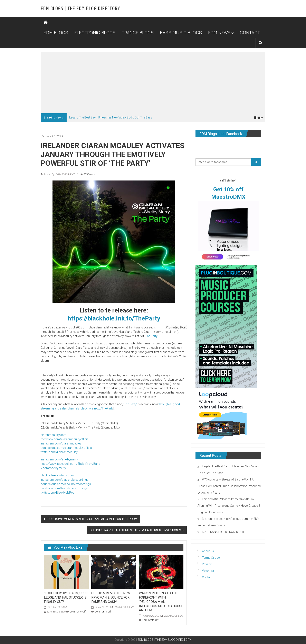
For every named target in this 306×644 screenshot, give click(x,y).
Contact (207, 577)
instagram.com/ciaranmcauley (61, 443)
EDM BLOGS (56, 33)
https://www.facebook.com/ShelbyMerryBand (70, 464)
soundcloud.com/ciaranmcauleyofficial (66, 448)
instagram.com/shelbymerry (59, 459)
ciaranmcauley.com (54, 435)
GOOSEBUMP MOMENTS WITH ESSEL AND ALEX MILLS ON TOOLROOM (92, 519)
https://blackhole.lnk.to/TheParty (114, 318)
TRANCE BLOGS (138, 33)
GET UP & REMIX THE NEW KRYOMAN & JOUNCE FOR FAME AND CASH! (111, 597)
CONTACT (250, 33)
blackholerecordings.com (57, 475)
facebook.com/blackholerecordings (64, 488)
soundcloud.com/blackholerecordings (66, 484)
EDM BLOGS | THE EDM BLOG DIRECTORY (80, 9)
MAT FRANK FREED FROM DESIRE (224, 532)
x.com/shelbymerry (53, 468)
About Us (208, 551)
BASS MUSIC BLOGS (181, 33)
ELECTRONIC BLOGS (95, 33)
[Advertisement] (153, 83)
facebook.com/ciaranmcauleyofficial (65, 439)
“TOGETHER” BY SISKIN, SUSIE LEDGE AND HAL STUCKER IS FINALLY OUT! (66, 597)
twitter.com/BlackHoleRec (57, 493)
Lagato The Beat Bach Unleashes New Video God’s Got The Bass (111, 117)
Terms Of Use (211, 558)
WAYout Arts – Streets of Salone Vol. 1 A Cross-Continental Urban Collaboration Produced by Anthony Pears (229, 486)
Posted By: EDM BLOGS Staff (59, 174)
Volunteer (208, 571)
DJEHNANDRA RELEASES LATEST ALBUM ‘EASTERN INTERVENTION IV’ (136, 530)
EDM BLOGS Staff (56, 612)
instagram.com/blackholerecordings (65, 480)
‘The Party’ (151, 336)
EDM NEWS (219, 33)
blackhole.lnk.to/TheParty (97, 408)
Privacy (207, 564)
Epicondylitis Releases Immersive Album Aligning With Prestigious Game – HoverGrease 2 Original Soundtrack (229, 506)
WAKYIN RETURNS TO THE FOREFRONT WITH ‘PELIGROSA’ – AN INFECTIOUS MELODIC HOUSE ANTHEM (161, 602)
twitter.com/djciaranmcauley (59, 452)
